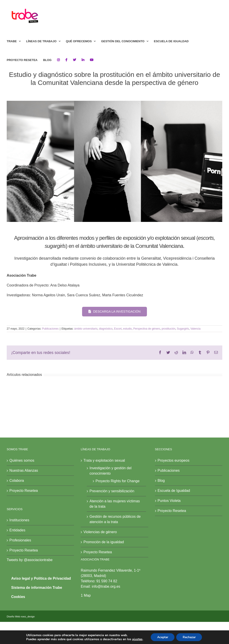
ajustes (136, 639)
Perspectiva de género (147, 329)
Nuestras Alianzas (24, 470)
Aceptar (162, 637)
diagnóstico (106, 329)
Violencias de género (100, 532)
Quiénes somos (22, 460)
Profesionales (20, 540)
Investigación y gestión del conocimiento (110, 471)
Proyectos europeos (174, 460)
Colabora (17, 481)
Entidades (17, 530)
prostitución (169, 329)
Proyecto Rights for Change (118, 481)
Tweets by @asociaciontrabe (30, 560)
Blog (161, 481)
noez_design (28, 617)
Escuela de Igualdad (174, 491)
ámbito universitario (86, 329)
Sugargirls (183, 329)
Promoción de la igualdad (104, 542)
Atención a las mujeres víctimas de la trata (115, 504)
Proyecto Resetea (24, 491)
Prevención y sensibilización (112, 491)
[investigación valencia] (114, 161)
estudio (128, 329)
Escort (118, 329)
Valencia (195, 329)
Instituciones (19, 520)
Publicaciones (50, 329)
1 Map (86, 595)
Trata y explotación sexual (104, 460)
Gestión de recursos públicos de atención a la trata (115, 519)
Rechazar (190, 637)
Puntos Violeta (169, 501)
